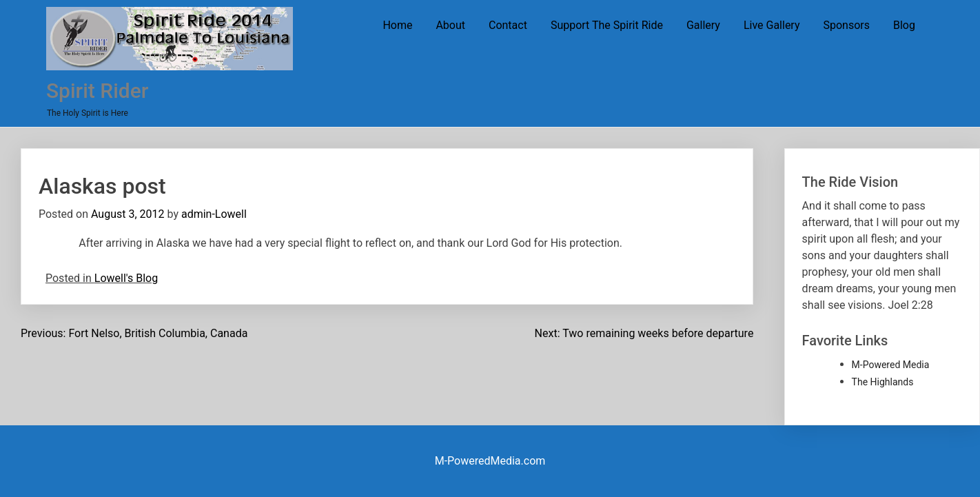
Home (397, 25)
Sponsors (846, 25)
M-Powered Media (891, 365)
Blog (904, 25)
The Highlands (883, 382)
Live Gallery (772, 25)
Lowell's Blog (126, 278)
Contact (508, 25)
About (450, 25)
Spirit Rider (97, 91)
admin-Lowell (214, 214)
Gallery (703, 25)
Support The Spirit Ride (607, 25)
